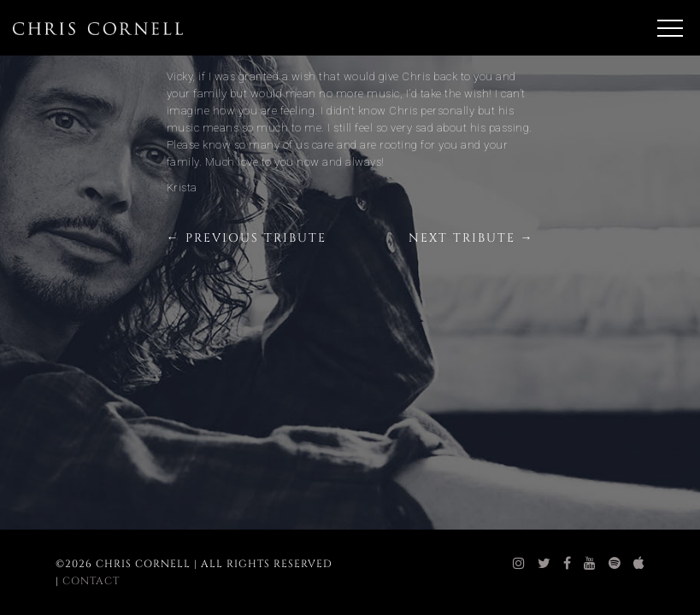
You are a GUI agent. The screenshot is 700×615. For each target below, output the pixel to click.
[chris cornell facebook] (568, 564)
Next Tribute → (471, 238)
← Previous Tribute (247, 238)
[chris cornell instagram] (519, 564)
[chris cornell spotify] (615, 564)
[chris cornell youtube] (590, 564)
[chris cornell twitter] (544, 564)
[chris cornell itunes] (639, 564)
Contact (91, 581)
